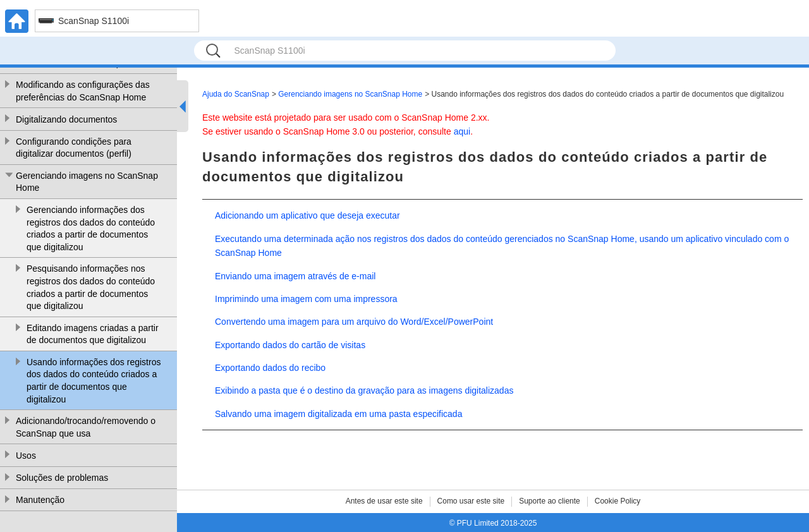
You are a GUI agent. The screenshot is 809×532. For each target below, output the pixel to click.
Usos (26, 456)
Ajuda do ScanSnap (236, 94)
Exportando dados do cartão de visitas (290, 345)
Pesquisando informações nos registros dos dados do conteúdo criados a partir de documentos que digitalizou (91, 287)
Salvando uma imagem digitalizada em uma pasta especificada (338, 414)
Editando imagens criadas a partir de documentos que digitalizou (93, 334)
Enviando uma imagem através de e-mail (295, 276)
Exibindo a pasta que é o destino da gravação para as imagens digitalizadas (364, 390)
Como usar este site (471, 501)
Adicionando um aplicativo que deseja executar (307, 215)
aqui (462, 131)
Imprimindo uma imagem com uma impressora (306, 299)
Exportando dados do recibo (270, 368)
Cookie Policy (618, 501)
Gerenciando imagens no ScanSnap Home (87, 182)
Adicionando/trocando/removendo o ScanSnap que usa (86, 427)
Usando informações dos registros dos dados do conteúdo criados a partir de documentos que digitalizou (94, 381)
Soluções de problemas (62, 478)
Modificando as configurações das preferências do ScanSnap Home (83, 91)
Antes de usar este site (384, 501)
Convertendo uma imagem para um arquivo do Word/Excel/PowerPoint (354, 322)
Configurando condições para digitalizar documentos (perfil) (74, 148)
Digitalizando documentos (66, 119)
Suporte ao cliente (550, 501)
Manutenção (40, 500)
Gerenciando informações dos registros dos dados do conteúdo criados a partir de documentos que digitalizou (91, 228)
